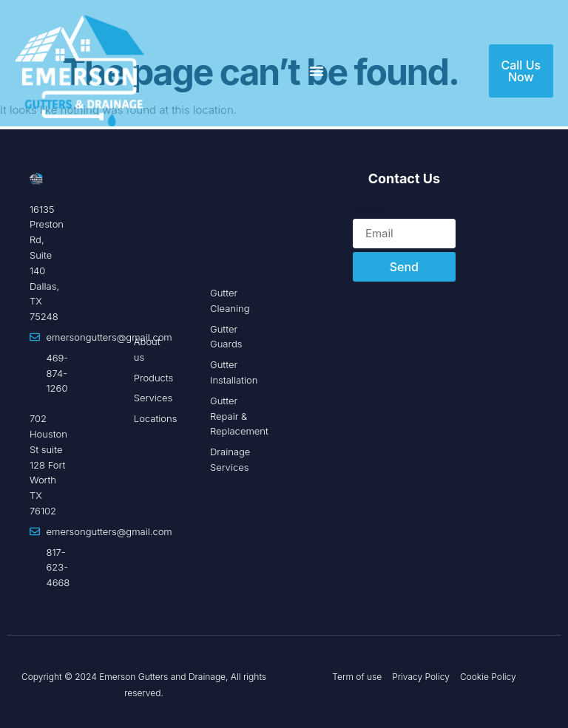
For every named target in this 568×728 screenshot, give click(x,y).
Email (367, 210)
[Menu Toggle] (317, 71)
